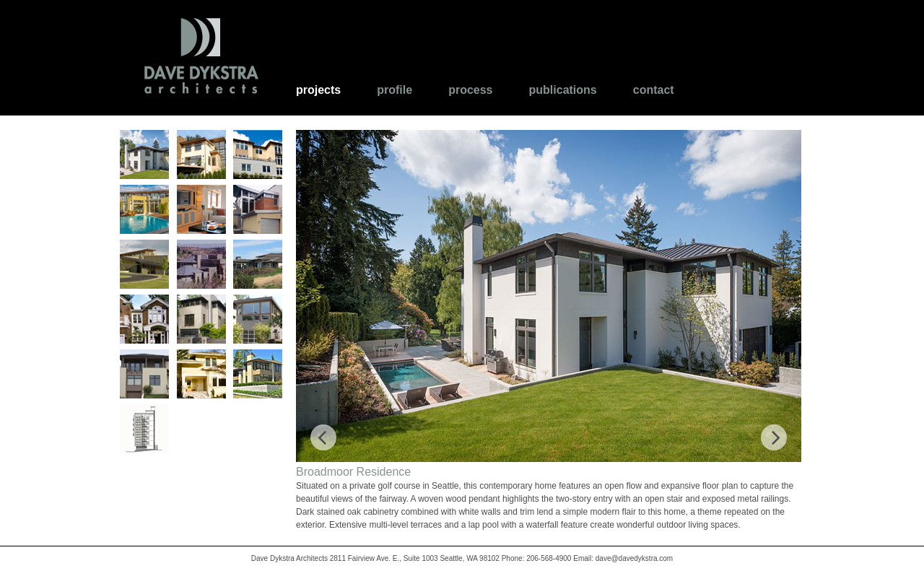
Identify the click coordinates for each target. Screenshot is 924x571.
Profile (395, 90)
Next (770, 430)
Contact (654, 90)
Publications (563, 90)
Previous (323, 430)
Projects (318, 90)
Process (470, 90)
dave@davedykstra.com (634, 558)
